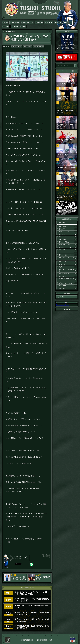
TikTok (24, 26)
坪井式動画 (68, 234)
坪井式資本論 (68, 286)
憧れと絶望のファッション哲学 (68, 258)
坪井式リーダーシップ (68, 262)
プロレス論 (68, 264)
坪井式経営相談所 (39, 47)
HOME (6, 22)
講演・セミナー (68, 250)
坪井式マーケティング (68, 255)
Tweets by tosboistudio (63, 305)
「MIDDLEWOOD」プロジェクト (68, 280)
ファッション (68, 237)
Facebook (49, 22)
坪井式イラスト (68, 229)
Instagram (68, 22)
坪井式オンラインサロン (68, 283)
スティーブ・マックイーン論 (68, 270)
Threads (6, 26)
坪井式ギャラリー (28, 22)
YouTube (59, 22)
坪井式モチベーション (68, 247)
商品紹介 (68, 267)
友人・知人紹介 (68, 239)
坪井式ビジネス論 (16, 47)
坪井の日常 (62, 222)
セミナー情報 (15, 22)
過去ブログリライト (68, 288)
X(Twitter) (40, 22)
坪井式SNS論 (68, 276)
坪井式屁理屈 (27, 47)
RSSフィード (67, 309)
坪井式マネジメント (68, 245)
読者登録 (77, 60)
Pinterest (15, 26)
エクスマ (68, 252)
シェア (12, 563)
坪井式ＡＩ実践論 (68, 242)
